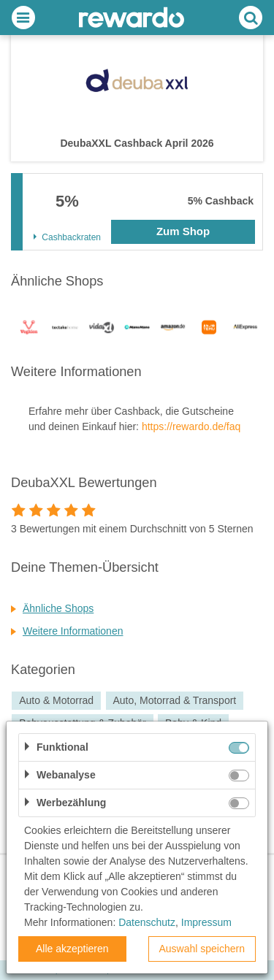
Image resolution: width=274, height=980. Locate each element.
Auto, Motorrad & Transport (174, 701)
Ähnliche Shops (58, 608)
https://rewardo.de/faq (191, 426)
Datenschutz (147, 922)
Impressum (206, 922)
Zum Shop (183, 231)
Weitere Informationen (73, 631)
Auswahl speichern (202, 949)
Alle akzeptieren (72, 949)
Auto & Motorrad (56, 701)
